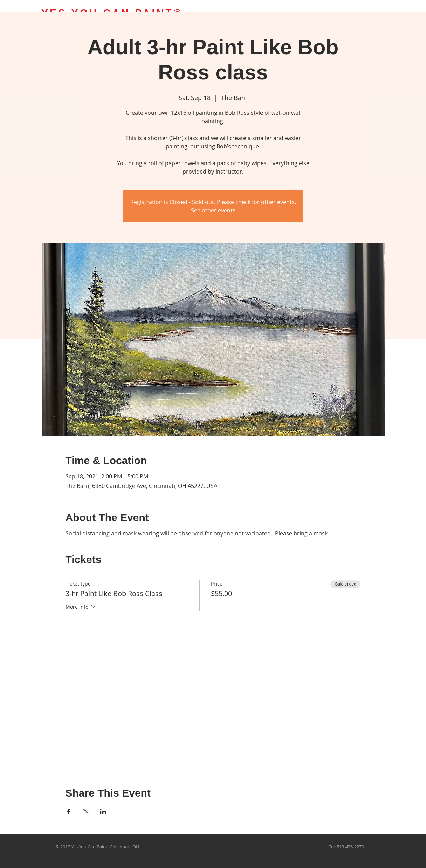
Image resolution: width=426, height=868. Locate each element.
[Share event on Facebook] (69, 812)
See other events (213, 210)
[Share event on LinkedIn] (103, 812)
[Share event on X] (86, 812)
